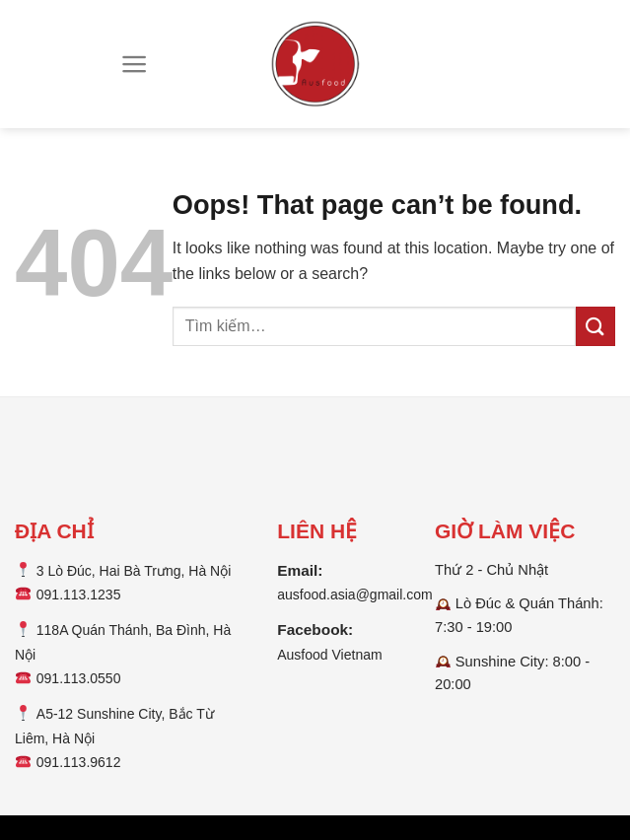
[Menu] (135, 64)
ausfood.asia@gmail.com (354, 595)
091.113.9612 (79, 762)
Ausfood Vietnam (329, 655)
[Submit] (595, 326)
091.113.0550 (79, 678)
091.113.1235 (79, 595)
